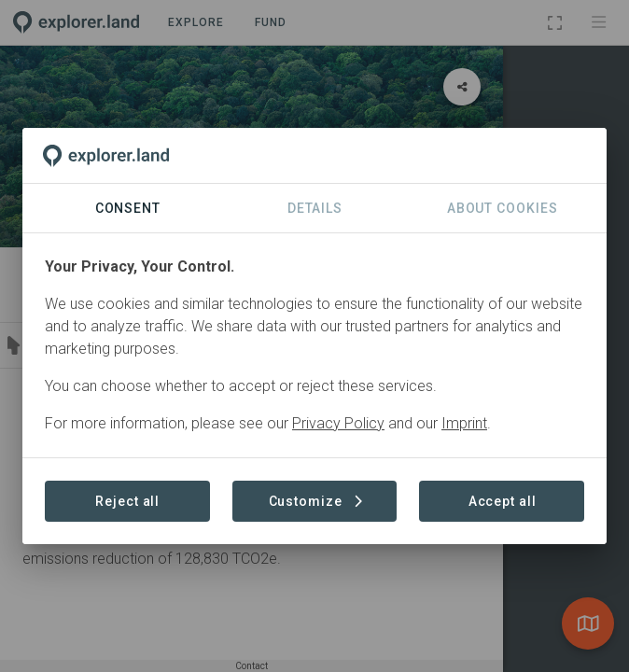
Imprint (464, 423)
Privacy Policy (338, 423)
